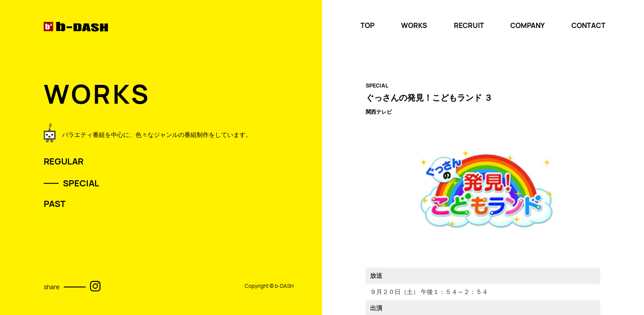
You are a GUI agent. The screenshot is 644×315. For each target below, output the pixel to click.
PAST (55, 204)
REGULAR (64, 161)
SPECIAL (81, 183)
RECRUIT (469, 26)
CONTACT (589, 26)
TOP (367, 26)
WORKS (414, 26)
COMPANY (528, 26)
